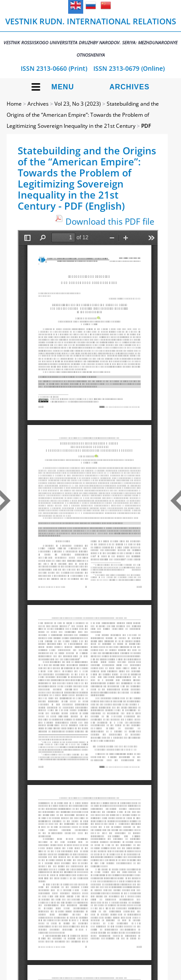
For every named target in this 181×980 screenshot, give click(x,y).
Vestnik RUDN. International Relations (90, 37)
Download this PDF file (110, 221)
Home (14, 104)
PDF (146, 126)
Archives (129, 87)
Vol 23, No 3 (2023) (78, 104)
